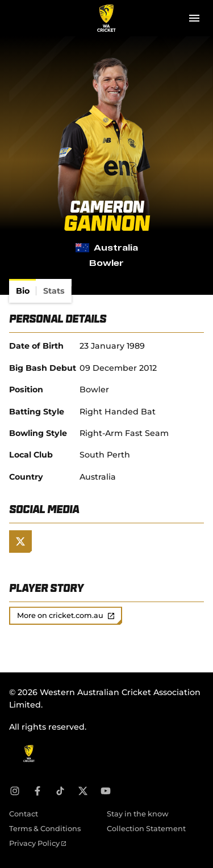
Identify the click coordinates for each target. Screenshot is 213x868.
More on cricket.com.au (66, 615)
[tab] (23, 291)
